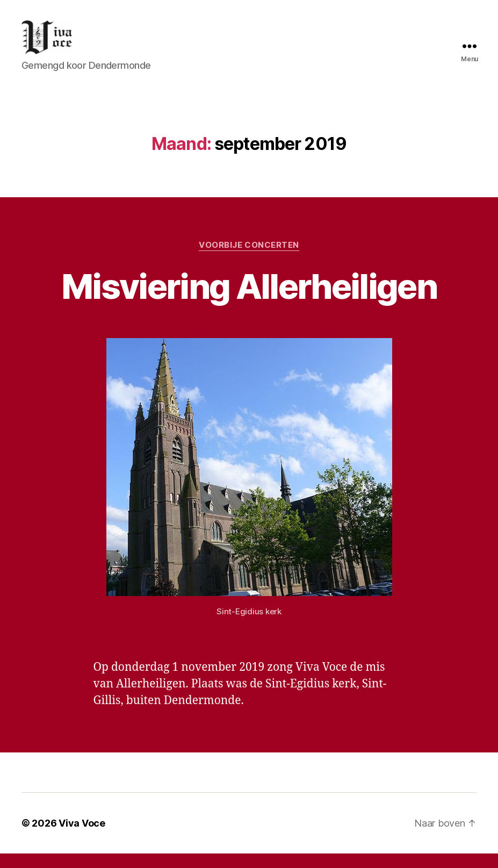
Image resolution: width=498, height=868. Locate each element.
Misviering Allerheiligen (249, 300)
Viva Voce (82, 838)
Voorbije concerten (249, 259)
